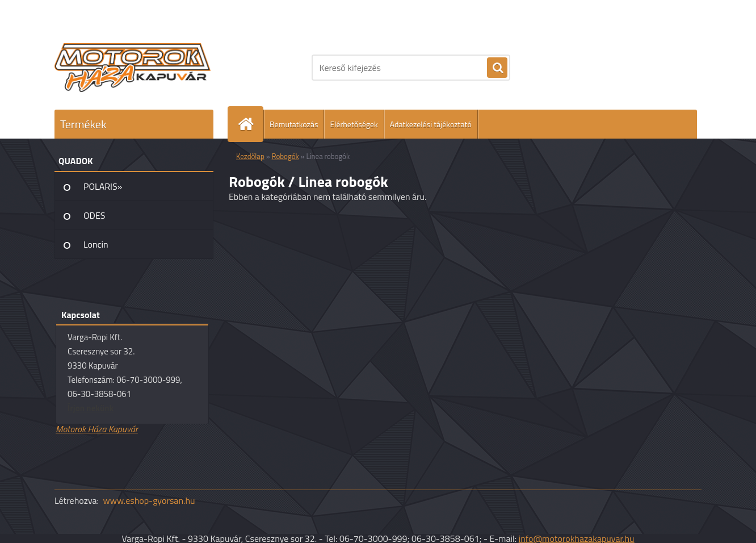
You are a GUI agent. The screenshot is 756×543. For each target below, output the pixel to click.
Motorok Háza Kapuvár (97, 429)
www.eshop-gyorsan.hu (149, 500)
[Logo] (133, 68)
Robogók (285, 156)
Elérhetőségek (354, 124)
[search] (497, 68)
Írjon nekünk (91, 408)
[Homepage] (250, 124)
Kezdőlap (250, 156)
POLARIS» (103, 186)
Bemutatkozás (294, 124)
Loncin (96, 244)
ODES (94, 215)
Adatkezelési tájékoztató (431, 124)
